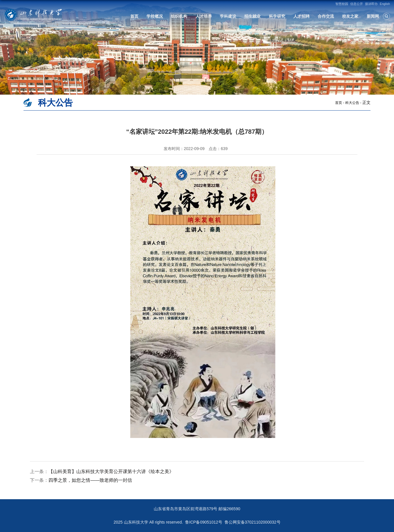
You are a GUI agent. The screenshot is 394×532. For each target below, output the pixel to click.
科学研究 (277, 16)
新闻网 (373, 16)
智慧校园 (342, 4)
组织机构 (179, 16)
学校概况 (155, 16)
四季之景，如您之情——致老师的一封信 (90, 480)
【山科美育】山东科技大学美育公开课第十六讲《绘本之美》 (111, 471)
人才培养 (204, 16)
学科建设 (228, 16)
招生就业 (252, 16)
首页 (134, 16)
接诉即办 (371, 4)
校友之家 (350, 16)
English (385, 4)
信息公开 (357, 4)
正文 (366, 102)
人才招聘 (301, 16)
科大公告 (352, 103)
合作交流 (326, 16)
